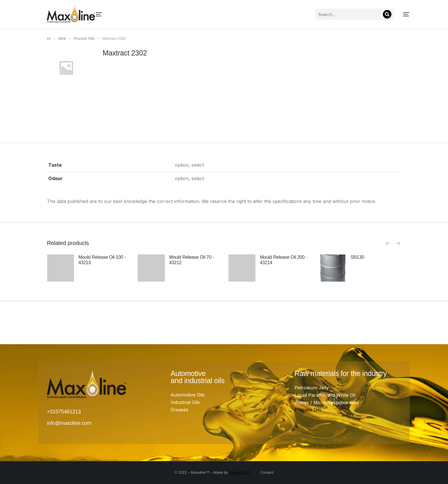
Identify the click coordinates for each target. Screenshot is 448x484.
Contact (267, 472)
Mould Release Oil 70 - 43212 (192, 260)
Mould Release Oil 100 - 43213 (102, 260)
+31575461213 (64, 412)
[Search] (329, 14)
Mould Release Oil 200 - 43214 (283, 260)
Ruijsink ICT (239, 472)
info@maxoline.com (69, 423)
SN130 (357, 257)
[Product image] (61, 280)
